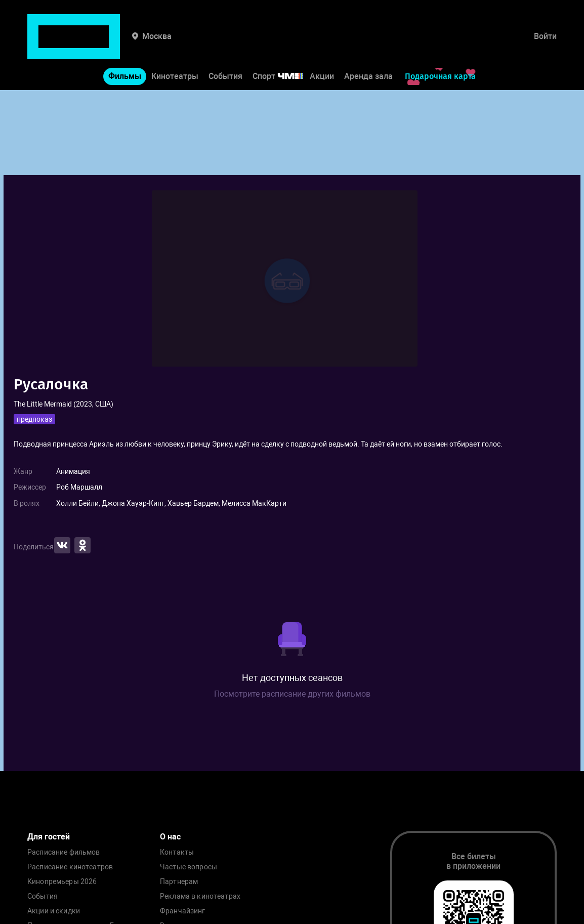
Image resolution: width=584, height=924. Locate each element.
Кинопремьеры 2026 (62, 882)
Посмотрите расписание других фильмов (292, 694)
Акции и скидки (54, 911)
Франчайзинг (183, 911)
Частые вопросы (189, 867)
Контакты (177, 852)
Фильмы (125, 45)
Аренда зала (368, 45)
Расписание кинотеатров (70, 867)
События (225, 45)
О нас (170, 837)
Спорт (284, 45)
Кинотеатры (175, 45)
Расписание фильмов (64, 852)
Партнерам (179, 882)
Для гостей (49, 837)
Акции (322, 45)
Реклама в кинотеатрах (200, 896)
